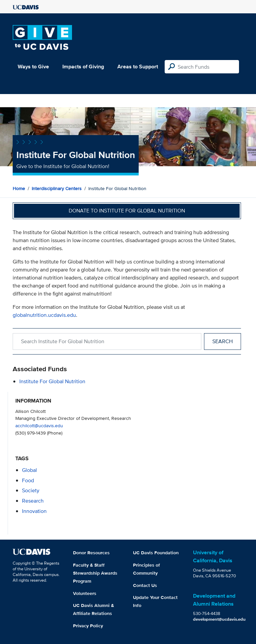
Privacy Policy (88, 626)
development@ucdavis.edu (219, 619)
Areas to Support (138, 67)
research (33, 501)
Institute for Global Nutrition (52, 381)
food (28, 480)
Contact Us (145, 585)
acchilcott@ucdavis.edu (39, 425)
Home (19, 188)
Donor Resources (91, 553)
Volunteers (85, 593)
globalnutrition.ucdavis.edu (44, 315)
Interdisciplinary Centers (57, 188)
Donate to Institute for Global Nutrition (127, 211)
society (31, 490)
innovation (34, 511)
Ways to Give (33, 67)
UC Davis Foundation (156, 553)
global (29, 470)
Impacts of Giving (83, 67)
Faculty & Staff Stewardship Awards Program (95, 573)
